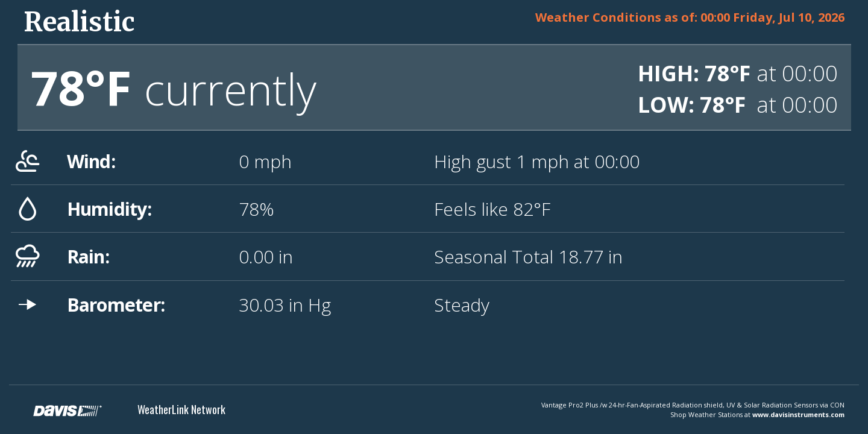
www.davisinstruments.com (798, 414)
